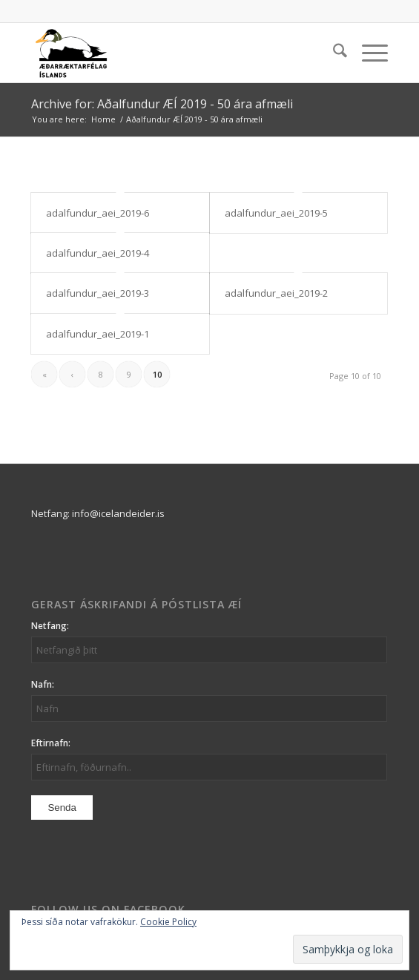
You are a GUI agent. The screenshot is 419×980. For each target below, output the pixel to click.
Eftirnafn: (51, 743)
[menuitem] (333, 53)
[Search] (333, 53)
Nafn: (43, 684)
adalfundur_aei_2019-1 (98, 334)
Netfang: (50, 626)
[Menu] (367, 53)
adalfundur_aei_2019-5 (276, 213)
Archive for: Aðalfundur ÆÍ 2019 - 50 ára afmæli (162, 104)
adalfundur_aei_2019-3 (98, 293)
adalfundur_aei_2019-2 (276, 293)
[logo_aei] (174, 53)
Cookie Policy (168, 922)
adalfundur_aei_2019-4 (98, 253)
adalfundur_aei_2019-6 (98, 213)
